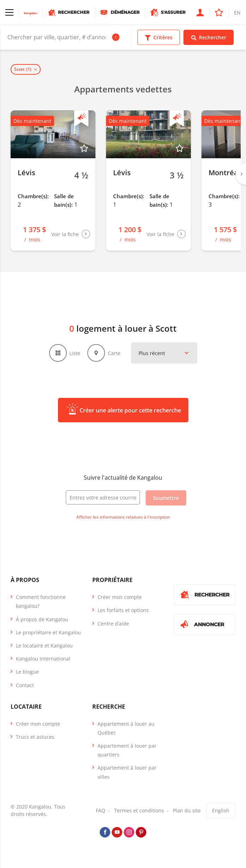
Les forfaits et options (123, 610)
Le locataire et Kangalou (44, 646)
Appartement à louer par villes (127, 772)
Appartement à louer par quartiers (127, 750)
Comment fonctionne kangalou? (41, 601)
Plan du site (187, 810)
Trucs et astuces (35, 737)
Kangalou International (43, 659)
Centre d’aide (113, 624)
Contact (25, 685)
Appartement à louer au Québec (126, 728)
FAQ (101, 810)
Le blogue (27, 672)
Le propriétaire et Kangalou (48, 632)
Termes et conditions (139, 810)
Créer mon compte (120, 597)
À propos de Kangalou (42, 619)
